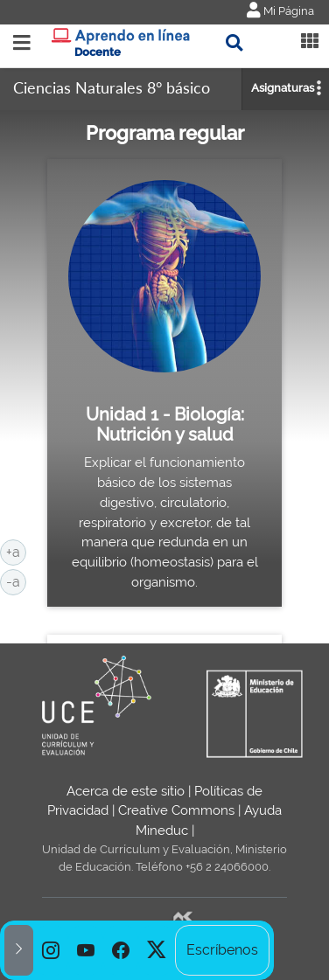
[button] (19, 950)
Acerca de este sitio (126, 791)
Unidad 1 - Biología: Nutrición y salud (165, 425)
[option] (51, 950)
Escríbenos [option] (222, 950)
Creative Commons (176, 810)
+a (16, 551)
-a (16, 580)
